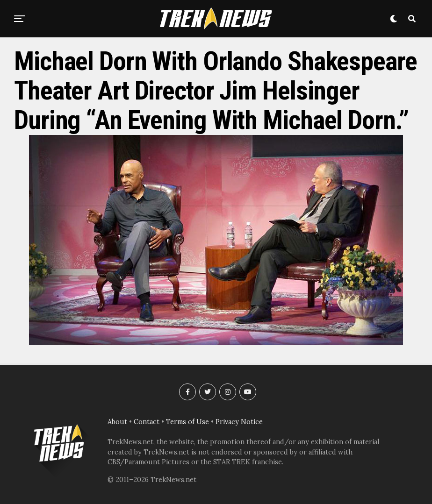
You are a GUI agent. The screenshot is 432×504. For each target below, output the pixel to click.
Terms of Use (187, 422)
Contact (147, 422)
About (117, 422)
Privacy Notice (239, 422)
